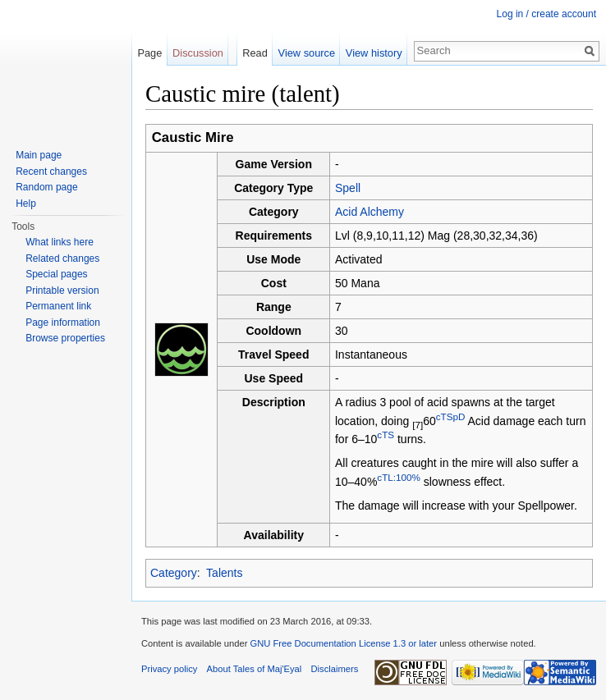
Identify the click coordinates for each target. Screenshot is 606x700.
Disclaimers (335, 669)
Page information (63, 323)
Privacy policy (169, 669)
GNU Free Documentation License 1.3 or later (343, 643)
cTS (386, 435)
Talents (224, 573)
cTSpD (451, 416)
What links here (60, 242)
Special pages (56, 274)
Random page (46, 187)
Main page (39, 155)
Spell (348, 188)
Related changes (62, 258)
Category (174, 573)
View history (374, 53)
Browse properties (65, 338)
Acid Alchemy (370, 212)
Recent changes (51, 172)
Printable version (62, 291)
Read (255, 53)
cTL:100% (398, 477)
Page (149, 53)
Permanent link (58, 306)
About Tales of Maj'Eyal (255, 669)
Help (26, 204)
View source (307, 53)
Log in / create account (546, 14)
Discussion (198, 53)
